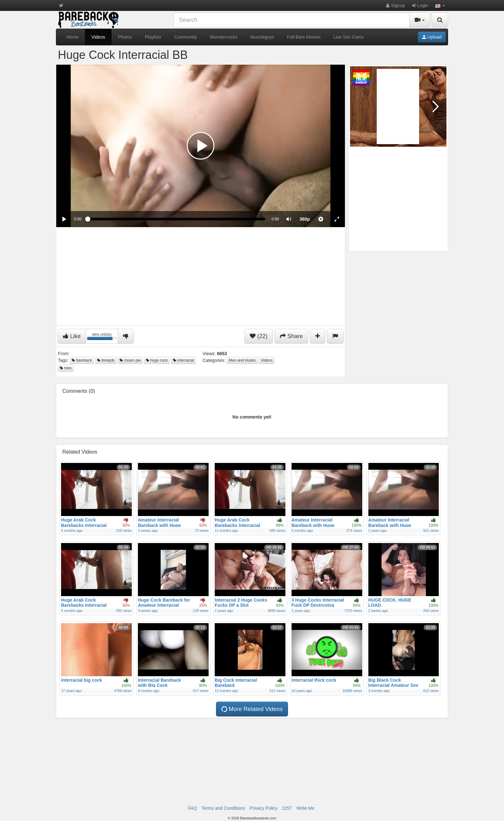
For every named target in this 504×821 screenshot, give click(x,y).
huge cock (157, 360)
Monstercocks (224, 37)
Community (186, 37)
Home (72, 37)
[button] (440, 5)
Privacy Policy (263, 808)
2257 (287, 808)
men (66, 368)
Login (420, 5)
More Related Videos (251, 709)
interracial (183, 360)
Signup (395, 5)
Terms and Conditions (223, 808)
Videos (98, 37)
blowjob (106, 360)
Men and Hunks (242, 360)
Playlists (153, 37)
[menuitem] (305, 219)
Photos (125, 37)
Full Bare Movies (304, 37)
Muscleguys (262, 37)
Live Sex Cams (348, 37)
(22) (259, 336)
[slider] (176, 219)
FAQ (193, 808)
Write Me (305, 808)
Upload (432, 37)
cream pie (130, 360)
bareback (82, 360)
